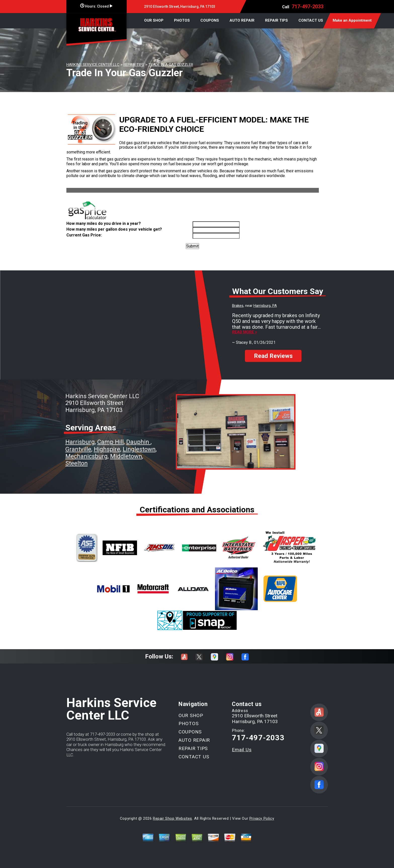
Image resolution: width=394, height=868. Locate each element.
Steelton (77, 463)
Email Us (242, 750)
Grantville (78, 449)
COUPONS (210, 20)
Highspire (107, 449)
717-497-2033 (308, 7)
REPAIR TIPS (276, 20)
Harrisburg (80, 442)
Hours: (96, 6)
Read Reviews (273, 356)
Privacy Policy (262, 818)
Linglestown (139, 449)
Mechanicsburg (86, 456)
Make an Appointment (352, 20)
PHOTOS (182, 20)
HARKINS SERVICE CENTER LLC (93, 65)
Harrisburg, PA (265, 306)
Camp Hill (111, 442)
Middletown (126, 456)
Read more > (245, 332)
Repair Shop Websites (172, 818)
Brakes (238, 306)
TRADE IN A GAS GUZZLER (171, 65)
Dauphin (138, 442)
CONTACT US (311, 20)
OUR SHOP (154, 20)
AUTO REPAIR (242, 20)
